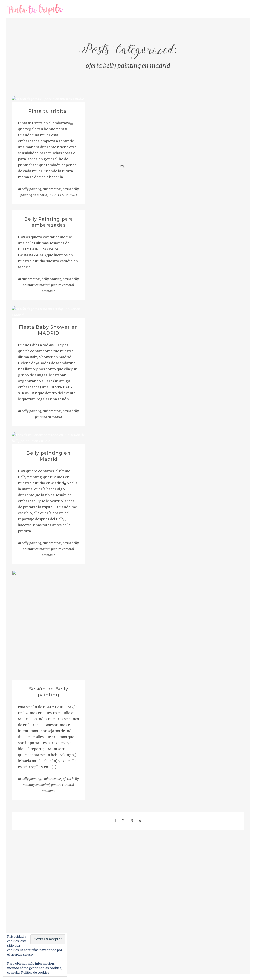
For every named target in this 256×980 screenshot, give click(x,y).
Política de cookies (35, 973)
